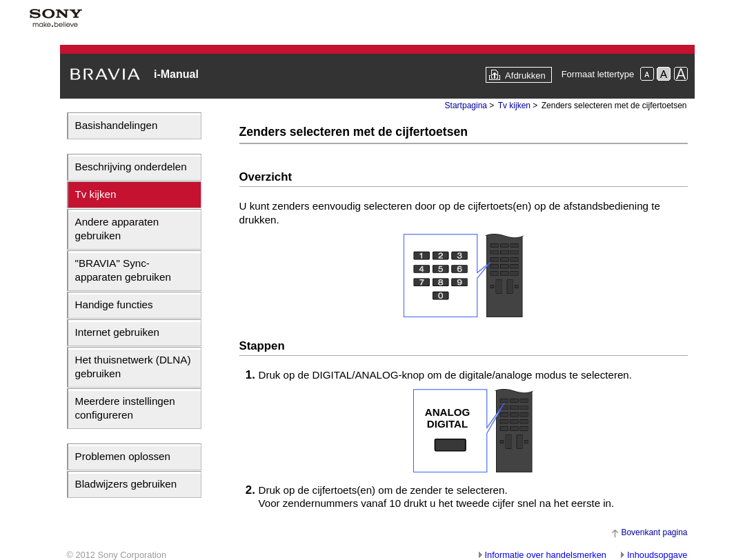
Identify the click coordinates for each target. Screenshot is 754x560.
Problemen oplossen (123, 456)
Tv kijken (96, 194)
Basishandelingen (117, 125)
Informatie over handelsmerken (546, 555)
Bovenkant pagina (654, 532)
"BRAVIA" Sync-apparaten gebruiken (123, 270)
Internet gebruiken (117, 332)
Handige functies (114, 304)
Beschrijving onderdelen (131, 167)
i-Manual (176, 74)
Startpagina (466, 106)
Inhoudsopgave (657, 555)
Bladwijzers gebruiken (126, 484)
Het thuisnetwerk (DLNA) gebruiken (133, 367)
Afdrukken (525, 76)
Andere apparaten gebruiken (117, 229)
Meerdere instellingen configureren (125, 408)
